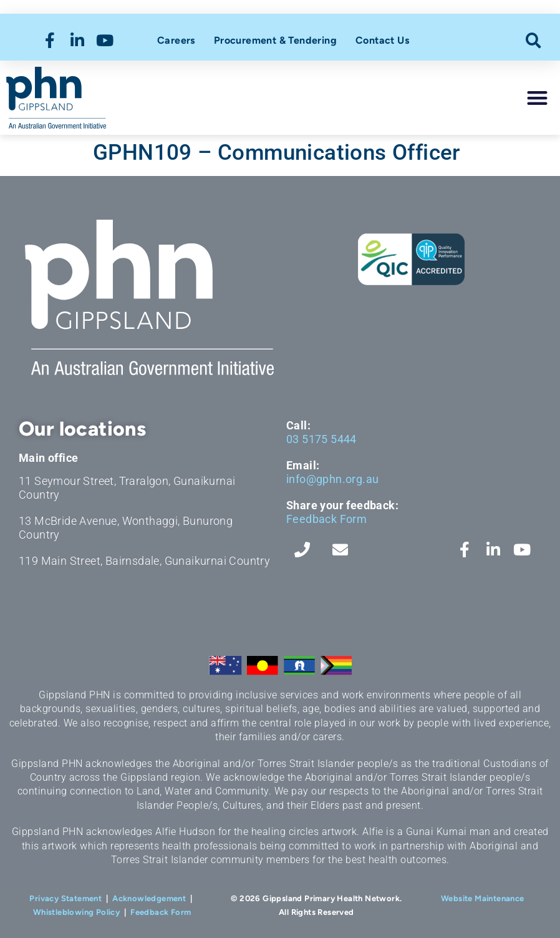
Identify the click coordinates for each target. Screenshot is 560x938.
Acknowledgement (149, 898)
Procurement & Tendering (275, 40)
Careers (176, 40)
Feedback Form (326, 519)
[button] (533, 40)
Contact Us (382, 40)
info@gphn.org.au (332, 479)
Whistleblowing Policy (76, 912)
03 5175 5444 (321, 439)
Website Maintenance (483, 898)
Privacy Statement (65, 898)
